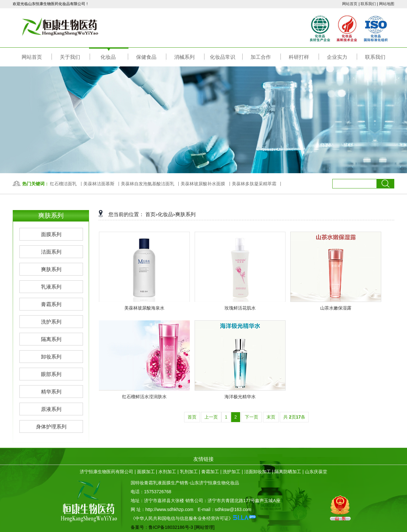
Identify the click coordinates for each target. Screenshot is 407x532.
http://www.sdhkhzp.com (169, 509)
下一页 (252, 417)
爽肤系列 (185, 214)
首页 (150, 214)
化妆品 (165, 214)
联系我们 (368, 4)
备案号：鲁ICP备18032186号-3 (162, 527)
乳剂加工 (189, 472)
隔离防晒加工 (288, 472)
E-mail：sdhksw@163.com (224, 509)
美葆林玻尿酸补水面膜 (203, 184)
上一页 (211, 417)
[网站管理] (204, 527)
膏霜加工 (210, 472)
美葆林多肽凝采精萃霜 (254, 184)
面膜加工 (146, 472)
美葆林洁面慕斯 (99, 184)
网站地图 (387, 4)
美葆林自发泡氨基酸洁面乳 (148, 184)
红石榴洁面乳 (63, 184)
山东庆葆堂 (316, 472)
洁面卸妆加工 (258, 472)
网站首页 (350, 4)
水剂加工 (167, 472)
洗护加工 (231, 472)
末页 (271, 417)
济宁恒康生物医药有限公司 (107, 472)
